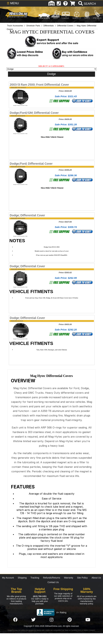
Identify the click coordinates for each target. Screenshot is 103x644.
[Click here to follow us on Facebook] (15, 620)
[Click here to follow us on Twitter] (33, 620)
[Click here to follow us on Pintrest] (70, 620)
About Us (96, 578)
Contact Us (53, 582)
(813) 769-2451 (40, 596)
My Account (8, 578)
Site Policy (82, 578)
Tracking (35, 578)
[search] (87, 4)
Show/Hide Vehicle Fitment (52, 137)
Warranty (69, 578)
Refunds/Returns (51, 578)
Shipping (22, 578)
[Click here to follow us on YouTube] (88, 620)
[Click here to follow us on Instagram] (52, 620)
